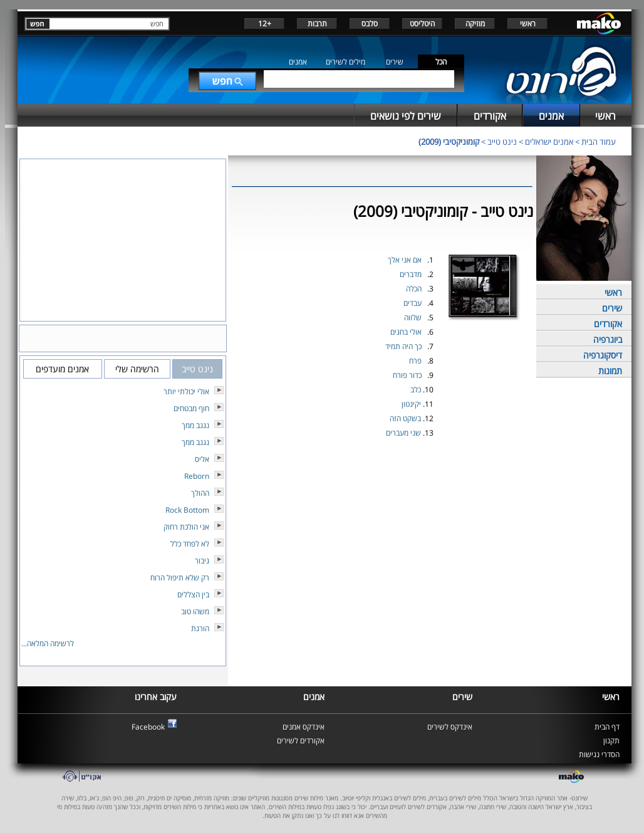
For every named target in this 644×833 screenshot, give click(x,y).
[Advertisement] (382, 470)
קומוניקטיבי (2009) (449, 142)
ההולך (200, 493)
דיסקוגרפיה (603, 355)
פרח (415, 361)
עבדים (413, 303)
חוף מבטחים (191, 408)
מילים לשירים (345, 62)
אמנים (298, 62)
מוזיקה (475, 24)
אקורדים (608, 324)
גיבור (202, 561)
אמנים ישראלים (549, 142)
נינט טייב (502, 142)
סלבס (370, 24)
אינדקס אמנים (304, 727)
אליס (202, 459)
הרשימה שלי (137, 369)
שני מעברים (403, 433)
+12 (265, 24)
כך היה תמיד (403, 346)
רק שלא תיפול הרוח (180, 578)
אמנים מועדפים (62, 369)
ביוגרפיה (608, 339)
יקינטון (411, 404)
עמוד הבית (599, 142)
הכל (441, 62)
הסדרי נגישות (599, 754)
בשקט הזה (405, 418)
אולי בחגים (406, 332)
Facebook (148, 727)
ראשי (528, 24)
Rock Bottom (187, 510)
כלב (416, 390)
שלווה (413, 317)
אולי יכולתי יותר (186, 391)
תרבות (317, 24)
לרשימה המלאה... (48, 643)
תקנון (611, 741)
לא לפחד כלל (190, 544)
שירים (395, 62)
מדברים (411, 274)
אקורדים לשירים (301, 741)
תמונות (610, 371)
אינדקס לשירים (450, 727)
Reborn (197, 476)
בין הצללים (193, 595)
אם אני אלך (405, 260)
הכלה (414, 289)
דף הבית (607, 727)
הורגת (200, 628)
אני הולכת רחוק (186, 527)
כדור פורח (407, 375)
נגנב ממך (195, 425)
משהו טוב (195, 611)
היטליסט (422, 24)
